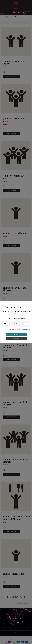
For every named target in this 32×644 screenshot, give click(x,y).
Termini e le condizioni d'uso (22, 329)
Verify (16, 334)
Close (16, 339)
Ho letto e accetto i (17, 329)
